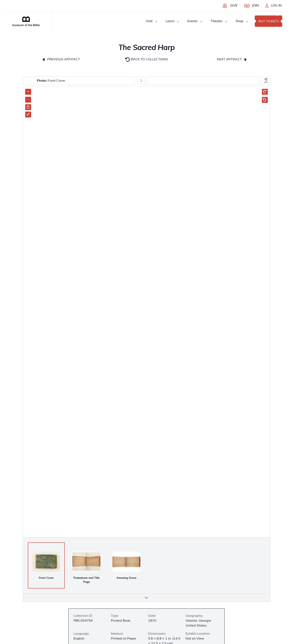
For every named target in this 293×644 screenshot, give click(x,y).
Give (234, 6)
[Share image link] (28, 107)
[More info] (146, 598)
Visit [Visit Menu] (152, 22)
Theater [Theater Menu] (219, 22)
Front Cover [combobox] (51, 81)
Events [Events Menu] (195, 22)
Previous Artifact (61, 60)
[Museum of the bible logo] (26, 21)
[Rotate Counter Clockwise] (265, 100)
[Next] (141, 81)
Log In (276, 6)
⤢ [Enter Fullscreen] (28, 114)
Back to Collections (146, 60)
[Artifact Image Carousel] (146, 338)
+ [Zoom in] (28, 92)
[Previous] (27, 81)
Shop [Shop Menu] (242, 22)
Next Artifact (232, 60)
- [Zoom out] (28, 100)
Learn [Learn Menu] (173, 22)
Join (255, 6)
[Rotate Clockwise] (265, 92)
